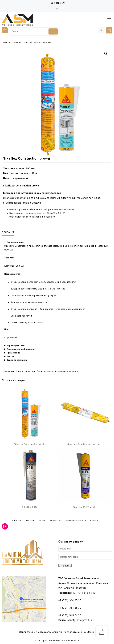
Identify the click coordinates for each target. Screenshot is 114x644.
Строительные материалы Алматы (60, 641)
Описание (8, 232)
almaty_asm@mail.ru (80, 620)
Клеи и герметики (26, 371)
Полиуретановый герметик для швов (57, 371)
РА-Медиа (89, 632)
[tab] (9, 232)
